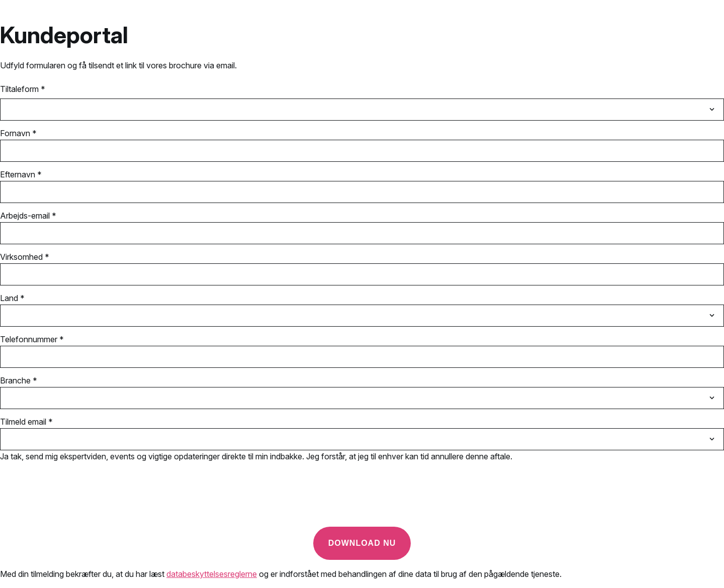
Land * (12, 298)
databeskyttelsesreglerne (212, 574)
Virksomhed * (25, 257)
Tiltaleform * (23, 89)
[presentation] (76, 499)
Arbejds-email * (28, 216)
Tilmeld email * (26, 422)
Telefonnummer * (32, 339)
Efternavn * (21, 174)
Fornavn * (18, 133)
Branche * (19, 380)
